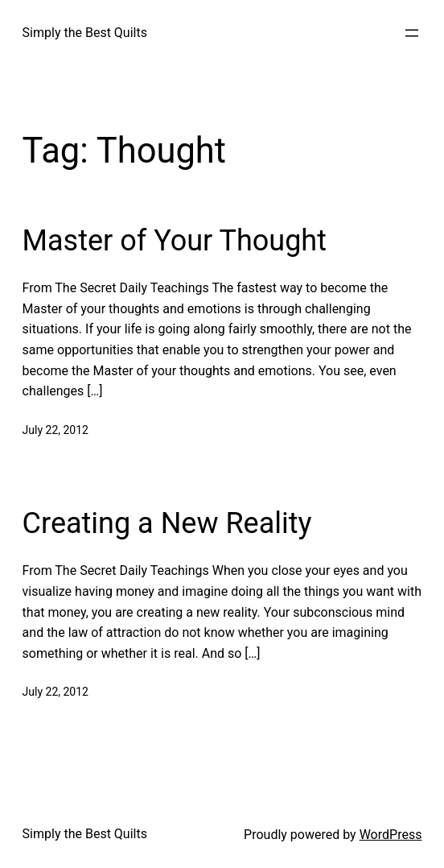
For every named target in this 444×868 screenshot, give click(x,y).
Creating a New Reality (167, 523)
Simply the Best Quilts (85, 33)
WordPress (391, 835)
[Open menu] (412, 33)
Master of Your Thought (175, 241)
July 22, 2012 (55, 430)
